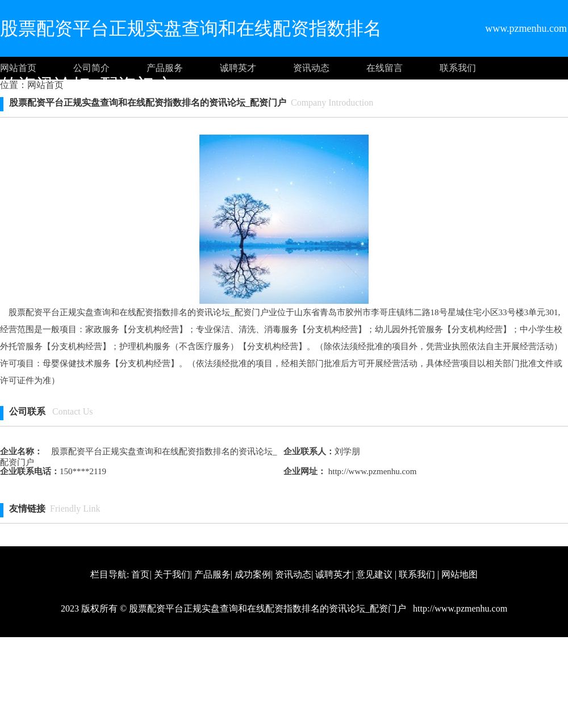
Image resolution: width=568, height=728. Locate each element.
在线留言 (385, 68)
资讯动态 (311, 68)
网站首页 (18, 68)
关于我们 (172, 574)
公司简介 (91, 68)
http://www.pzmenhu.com (371, 471)
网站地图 (460, 574)
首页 (140, 574)
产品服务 (165, 68)
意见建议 (374, 574)
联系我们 (458, 68)
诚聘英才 (238, 68)
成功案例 (253, 574)
